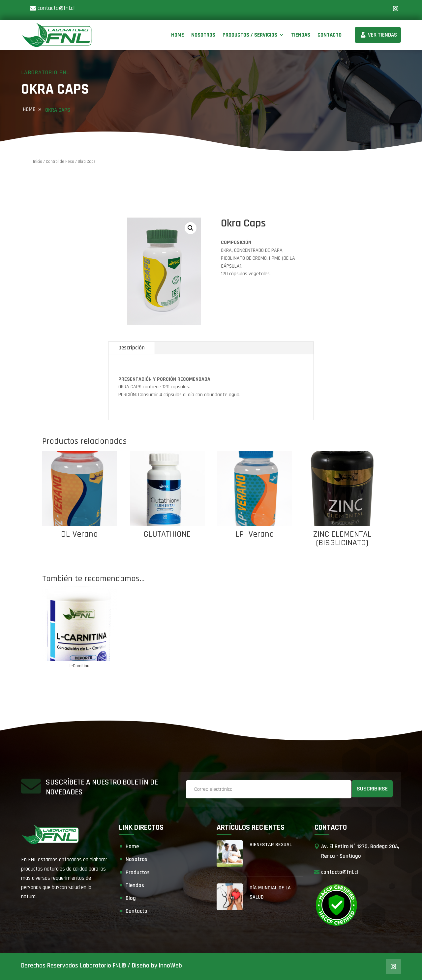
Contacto (330, 35)
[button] (191, 228)
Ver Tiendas (382, 35)
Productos (138, 873)
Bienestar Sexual (271, 845)
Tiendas (301, 35)
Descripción (132, 348)
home (29, 109)
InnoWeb (170, 966)
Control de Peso (60, 162)
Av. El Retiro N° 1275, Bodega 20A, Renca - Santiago (360, 851)
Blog (131, 898)
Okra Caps (58, 110)
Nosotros (203, 35)
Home (178, 35)
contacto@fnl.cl (56, 8)
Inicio (38, 162)
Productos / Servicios (250, 35)
